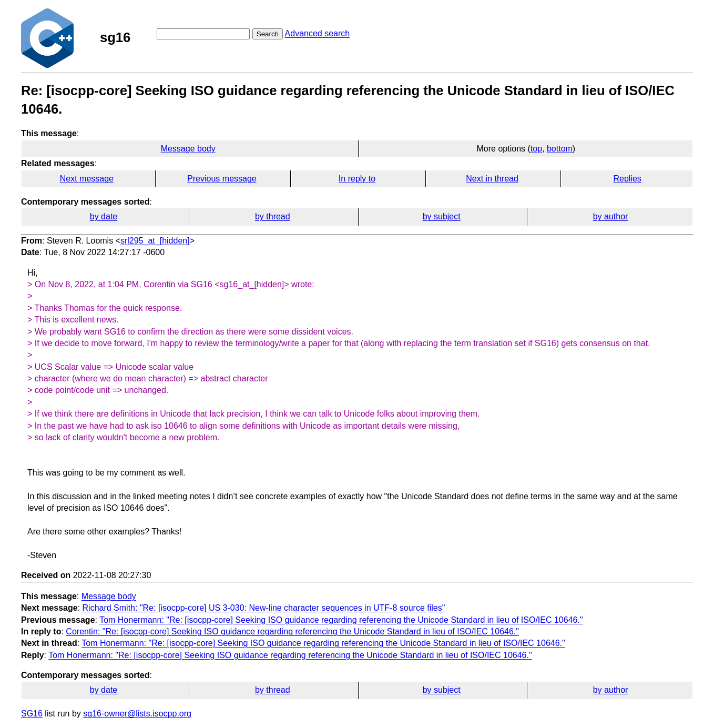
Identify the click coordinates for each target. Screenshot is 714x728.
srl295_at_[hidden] (155, 241)
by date (104, 216)
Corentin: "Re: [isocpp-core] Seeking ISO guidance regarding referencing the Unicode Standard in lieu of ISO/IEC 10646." (292, 631)
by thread (273, 216)
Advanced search (318, 33)
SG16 (32, 714)
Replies (627, 179)
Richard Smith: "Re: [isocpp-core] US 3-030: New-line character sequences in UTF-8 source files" (264, 608)
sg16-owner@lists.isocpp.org (137, 714)
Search (268, 34)
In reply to (357, 179)
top (536, 149)
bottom (560, 149)
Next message (87, 179)
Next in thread (492, 179)
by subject (442, 216)
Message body (188, 149)
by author (611, 216)
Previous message (222, 179)
